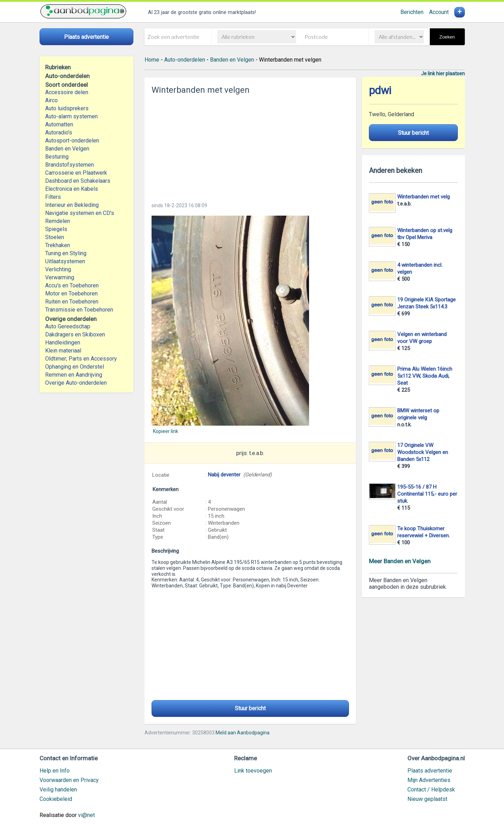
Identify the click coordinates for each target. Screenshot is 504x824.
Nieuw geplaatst (427, 799)
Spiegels (56, 229)
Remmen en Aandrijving (74, 375)
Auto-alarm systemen (71, 116)
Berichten (412, 12)
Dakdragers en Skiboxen (75, 334)
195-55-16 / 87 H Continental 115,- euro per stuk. (427, 494)
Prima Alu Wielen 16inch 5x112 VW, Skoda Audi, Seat (425, 376)
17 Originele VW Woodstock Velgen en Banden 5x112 (423, 452)
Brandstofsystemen (69, 165)
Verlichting (58, 269)
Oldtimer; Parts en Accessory (81, 359)
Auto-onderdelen (185, 60)
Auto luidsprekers (67, 108)
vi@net (86, 815)
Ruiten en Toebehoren (72, 302)
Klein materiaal (63, 351)
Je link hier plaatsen (443, 74)
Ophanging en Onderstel (75, 367)
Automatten (59, 124)
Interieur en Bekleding (72, 205)
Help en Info (55, 771)
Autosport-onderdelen (72, 141)
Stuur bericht (250, 708)
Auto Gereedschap (68, 326)
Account (439, 12)
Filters (53, 197)
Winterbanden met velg (423, 197)
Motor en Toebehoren (71, 294)
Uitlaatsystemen (65, 261)
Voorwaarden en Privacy (69, 780)
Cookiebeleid (56, 799)
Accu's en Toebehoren (72, 285)
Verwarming (60, 277)
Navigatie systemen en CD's (80, 213)
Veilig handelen (58, 790)
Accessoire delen (67, 92)
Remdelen (58, 221)
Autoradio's (59, 132)
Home (152, 60)
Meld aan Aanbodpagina (243, 733)
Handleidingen (63, 343)
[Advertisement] (250, 146)
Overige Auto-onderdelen (76, 383)
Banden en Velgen (67, 149)
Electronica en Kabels (72, 189)
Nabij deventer (224, 475)
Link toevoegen (253, 771)
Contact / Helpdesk (431, 790)
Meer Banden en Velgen (400, 561)
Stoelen (55, 237)
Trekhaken (58, 245)
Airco (51, 100)
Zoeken (447, 37)
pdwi (380, 90)
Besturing (57, 157)
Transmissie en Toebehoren (79, 310)
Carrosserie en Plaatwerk (76, 173)
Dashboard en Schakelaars (78, 181)
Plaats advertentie (430, 771)
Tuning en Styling (66, 253)
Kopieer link (166, 431)
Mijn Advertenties (429, 780)
